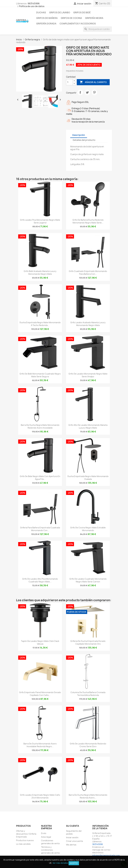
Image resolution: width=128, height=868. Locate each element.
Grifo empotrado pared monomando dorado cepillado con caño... (40, 694)
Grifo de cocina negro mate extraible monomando (88, 529)
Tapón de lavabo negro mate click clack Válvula (40, 642)
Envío (44, 833)
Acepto (74, 863)
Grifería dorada (46, 24)
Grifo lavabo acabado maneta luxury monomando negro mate (88, 324)
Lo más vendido (23, 844)
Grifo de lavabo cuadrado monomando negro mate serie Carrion (88, 580)
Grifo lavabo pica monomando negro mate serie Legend (40, 221)
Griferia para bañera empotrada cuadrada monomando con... (40, 529)
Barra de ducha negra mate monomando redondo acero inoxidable (40, 426)
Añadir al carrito (93, 82)
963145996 (34, 3)
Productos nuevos (25, 840)
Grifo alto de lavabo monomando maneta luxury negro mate (88, 426)
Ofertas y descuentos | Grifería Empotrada (26, 834)
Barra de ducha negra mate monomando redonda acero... (88, 796)
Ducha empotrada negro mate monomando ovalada (88, 478)
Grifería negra (94, 18)
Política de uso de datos (32, 6)
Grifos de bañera (47, 18)
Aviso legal (46, 837)
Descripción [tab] (79, 135)
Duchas (41, 12)
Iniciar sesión (72, 837)
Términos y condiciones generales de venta (50, 850)
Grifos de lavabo (60, 12)
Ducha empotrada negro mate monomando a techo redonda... (40, 324)
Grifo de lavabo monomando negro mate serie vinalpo (88, 375)
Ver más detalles (60, 863)
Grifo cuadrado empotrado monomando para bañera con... (88, 273)
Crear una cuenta (74, 841)
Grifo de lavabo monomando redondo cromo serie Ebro (88, 745)
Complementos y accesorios (78, 24)
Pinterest (94, 92)
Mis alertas (71, 845)
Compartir (80, 92)
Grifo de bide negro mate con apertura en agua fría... (40, 478)
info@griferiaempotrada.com (106, 855)
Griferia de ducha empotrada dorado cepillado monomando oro (88, 642)
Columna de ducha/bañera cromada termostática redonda (88, 694)
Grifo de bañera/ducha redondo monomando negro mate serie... (88, 221)
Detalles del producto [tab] (84, 140)
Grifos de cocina (71, 18)
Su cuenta (73, 826)
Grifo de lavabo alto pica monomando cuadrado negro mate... (40, 580)
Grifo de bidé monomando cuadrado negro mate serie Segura (40, 375)
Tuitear (87, 92)
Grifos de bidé (82, 12)
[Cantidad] (69, 82)
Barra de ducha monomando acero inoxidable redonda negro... (40, 745)
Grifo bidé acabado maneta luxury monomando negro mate (40, 273)
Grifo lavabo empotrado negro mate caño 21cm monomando (40, 796)
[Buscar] (97, 29)
